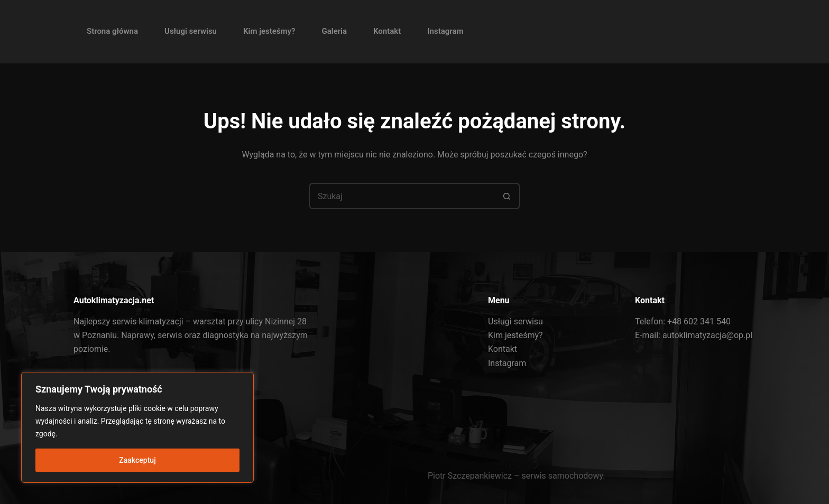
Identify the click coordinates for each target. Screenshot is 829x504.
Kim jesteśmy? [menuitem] (269, 31)
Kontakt (503, 349)
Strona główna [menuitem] (112, 31)
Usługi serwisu (515, 321)
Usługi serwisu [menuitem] (191, 31)
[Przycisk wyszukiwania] (507, 196)
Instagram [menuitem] (445, 31)
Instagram (507, 363)
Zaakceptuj (137, 460)
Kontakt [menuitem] (387, 31)
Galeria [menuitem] (334, 31)
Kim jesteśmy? (515, 335)
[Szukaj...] (401, 196)
